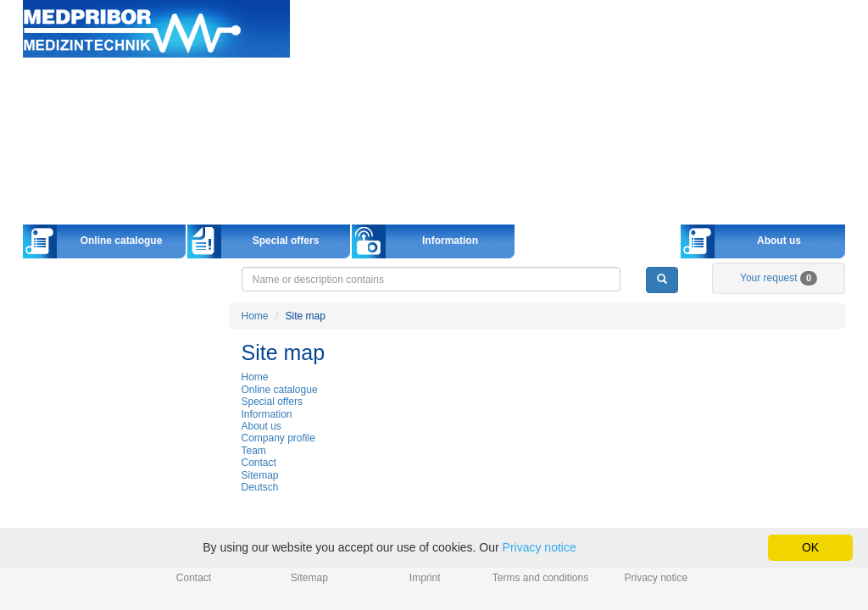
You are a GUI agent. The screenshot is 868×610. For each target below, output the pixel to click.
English (693, 46)
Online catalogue (122, 241)
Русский (756, 46)
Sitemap (260, 475)
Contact (259, 463)
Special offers (286, 241)
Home (156, 29)
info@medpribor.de (806, 29)
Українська (820, 46)
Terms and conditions (540, 578)
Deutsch (631, 46)
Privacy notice (657, 578)
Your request (779, 278)
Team (254, 451)
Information (450, 241)
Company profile (278, 438)
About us (779, 241)
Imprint (425, 578)
